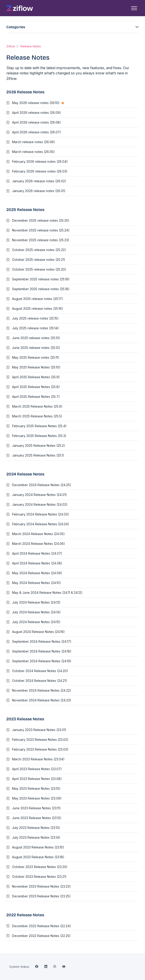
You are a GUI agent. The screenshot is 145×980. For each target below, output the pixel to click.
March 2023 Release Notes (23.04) (38, 759)
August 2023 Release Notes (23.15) (38, 847)
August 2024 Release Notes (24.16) (38, 632)
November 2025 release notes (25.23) (41, 240)
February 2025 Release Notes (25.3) (39, 436)
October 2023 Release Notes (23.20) (40, 867)
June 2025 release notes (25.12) (36, 348)
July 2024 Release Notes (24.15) (36, 622)
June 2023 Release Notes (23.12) (37, 818)
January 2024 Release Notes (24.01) (39, 495)
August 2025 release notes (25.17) (37, 299)
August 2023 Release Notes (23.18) (38, 857)
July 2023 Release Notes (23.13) (36, 828)
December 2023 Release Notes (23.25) (41, 896)
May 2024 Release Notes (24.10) (36, 583)
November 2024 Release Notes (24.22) (42, 690)
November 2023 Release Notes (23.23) (41, 886)
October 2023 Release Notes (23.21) (39, 877)
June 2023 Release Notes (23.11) (36, 808)
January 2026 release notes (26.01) (39, 191)
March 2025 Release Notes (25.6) (37, 406)
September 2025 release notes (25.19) (41, 279)
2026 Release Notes (25, 92)
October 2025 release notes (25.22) (39, 250)
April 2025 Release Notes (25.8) (36, 387)
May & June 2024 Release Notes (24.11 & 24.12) (47, 593)
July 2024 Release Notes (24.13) (36, 602)
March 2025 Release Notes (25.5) (37, 416)
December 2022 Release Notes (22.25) (41, 936)
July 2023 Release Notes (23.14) (36, 837)
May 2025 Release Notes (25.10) (36, 367)
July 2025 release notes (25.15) (35, 318)
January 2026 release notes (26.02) (39, 181)
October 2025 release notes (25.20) (39, 269)
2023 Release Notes (25, 719)
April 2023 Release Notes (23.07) (37, 769)
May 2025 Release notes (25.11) (36, 357)
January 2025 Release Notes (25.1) (38, 455)
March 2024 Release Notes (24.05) (38, 534)
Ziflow (11, 46)
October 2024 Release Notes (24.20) (40, 671)
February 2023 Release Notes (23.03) (40, 749)
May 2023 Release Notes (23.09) (37, 798)
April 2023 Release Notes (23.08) (37, 779)
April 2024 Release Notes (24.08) (37, 563)
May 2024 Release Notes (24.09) (37, 573)
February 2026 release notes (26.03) (40, 171)
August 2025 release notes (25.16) (37, 308)
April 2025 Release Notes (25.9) (36, 377)
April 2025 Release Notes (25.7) (36, 397)
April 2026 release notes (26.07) (36, 132)
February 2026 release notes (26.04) (40, 161)
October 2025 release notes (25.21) (39, 260)
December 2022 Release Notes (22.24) (41, 926)
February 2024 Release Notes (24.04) (41, 524)
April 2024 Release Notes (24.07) (37, 553)
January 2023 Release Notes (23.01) (39, 730)
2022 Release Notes (25, 915)
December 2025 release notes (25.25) (41, 220)
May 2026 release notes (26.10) (36, 103)
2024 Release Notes (25, 474)
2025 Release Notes (25, 210)
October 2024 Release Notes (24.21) (40, 681)
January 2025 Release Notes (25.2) (39, 446)
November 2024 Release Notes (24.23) (42, 700)
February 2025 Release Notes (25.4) (39, 426)
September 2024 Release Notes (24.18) (42, 651)
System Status (19, 967)
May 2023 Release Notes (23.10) (36, 788)
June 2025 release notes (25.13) (36, 338)
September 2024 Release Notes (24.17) (42, 641)
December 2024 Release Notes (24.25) (42, 485)
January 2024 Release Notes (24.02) (40, 504)
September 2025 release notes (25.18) (41, 289)
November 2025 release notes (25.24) (41, 230)
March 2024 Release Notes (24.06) (39, 544)
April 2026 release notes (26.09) (36, 113)
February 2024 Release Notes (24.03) (40, 514)
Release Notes (31, 46)
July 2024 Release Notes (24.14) (36, 612)
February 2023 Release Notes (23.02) (40, 740)
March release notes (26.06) (34, 142)
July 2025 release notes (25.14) (35, 328)
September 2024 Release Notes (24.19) (42, 661)
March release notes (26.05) (33, 152)
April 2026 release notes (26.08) (36, 122)
